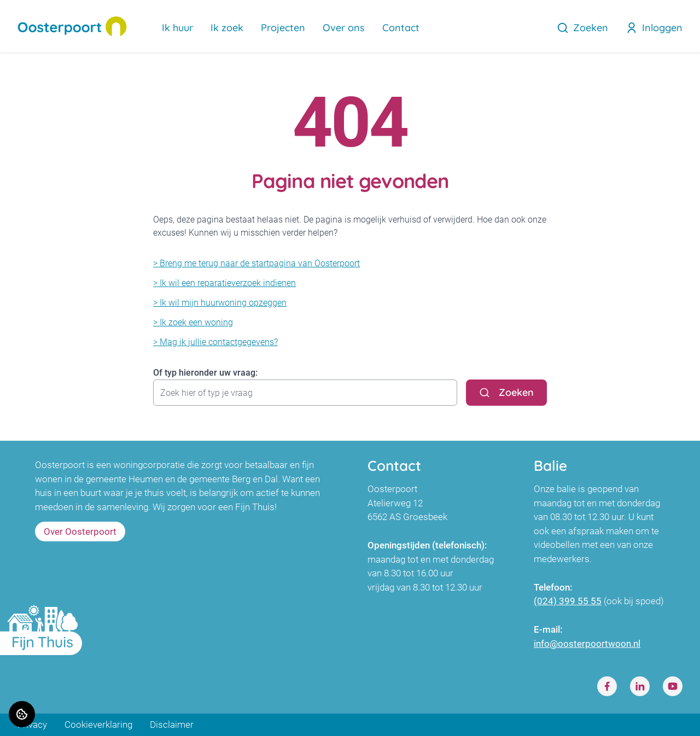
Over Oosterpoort (80, 531)
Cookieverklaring (98, 725)
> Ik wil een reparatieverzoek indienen (224, 283)
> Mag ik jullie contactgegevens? (215, 342)
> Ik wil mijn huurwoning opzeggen (220, 303)
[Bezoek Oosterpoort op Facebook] (607, 686)
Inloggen (654, 28)
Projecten (283, 28)
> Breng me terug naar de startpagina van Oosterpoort (256, 263)
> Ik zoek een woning (193, 322)
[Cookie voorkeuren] (22, 714)
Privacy (32, 725)
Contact (401, 28)
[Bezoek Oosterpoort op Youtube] (673, 686)
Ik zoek (227, 28)
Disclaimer (172, 725)
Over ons (344, 28)
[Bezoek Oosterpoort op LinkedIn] (640, 686)
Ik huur (177, 28)
